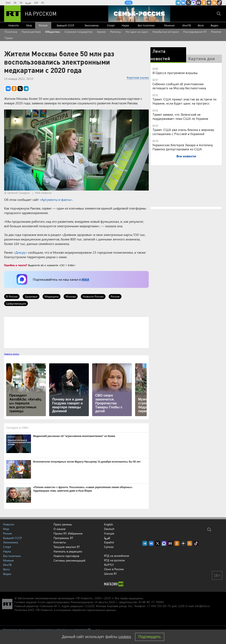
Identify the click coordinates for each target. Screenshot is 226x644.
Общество (53, 32)
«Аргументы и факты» (56, 200)
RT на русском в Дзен (209, 3)
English (109, 524)
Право (9, 38)
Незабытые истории (166, 32)
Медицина (52, 296)
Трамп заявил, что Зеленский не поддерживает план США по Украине (180, 116)
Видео (215, 25)
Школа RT (110, 574)
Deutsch (109, 529)
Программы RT (63, 538)
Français (109, 533)
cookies (125, 637)
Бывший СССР (65, 25)
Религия (216, 32)
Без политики (146, 25)
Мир (29, 25)
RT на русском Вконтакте (183, 3)
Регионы (116, 32)
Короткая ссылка (138, 77)
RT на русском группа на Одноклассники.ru (204, 3)
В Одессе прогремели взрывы (175, 73)
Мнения (169, 25)
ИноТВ (187, 25)
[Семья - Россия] (139, 14)
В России (12, 296)
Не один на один (137, 32)
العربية (28, 3)
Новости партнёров (66, 556)
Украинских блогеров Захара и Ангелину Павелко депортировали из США (183, 147)
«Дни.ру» (20, 252)
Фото (201, 25)
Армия (101, 32)
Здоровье (31, 296)
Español (109, 542)
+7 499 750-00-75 (159, 606)
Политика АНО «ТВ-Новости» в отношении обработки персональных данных (65, 610)
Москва (71, 296)
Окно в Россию (114, 569)
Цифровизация (16, 303)
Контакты (60, 542)
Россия (43, 25)
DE (15, 3)
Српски (109, 547)
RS (43, 3)
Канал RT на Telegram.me (178, 3)
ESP (36, 3)
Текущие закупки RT (67, 547)
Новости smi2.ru (12, 354)
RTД (129, 3)
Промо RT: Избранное (68, 533)
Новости (14, 25)
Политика (11, 32)
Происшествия (31, 32)
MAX (85, 279)
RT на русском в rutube (199, 3)
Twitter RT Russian (188, 3)
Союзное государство (79, 32)
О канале (59, 529)
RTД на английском (117, 556)
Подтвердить (150, 637)
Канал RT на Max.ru (194, 3)
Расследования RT (195, 32)
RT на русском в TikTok (219, 3)
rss (214, 3)
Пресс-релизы (63, 524)
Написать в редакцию (68, 551)
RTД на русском (114, 560)
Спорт (111, 25)
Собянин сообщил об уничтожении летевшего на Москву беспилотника (179, 86)
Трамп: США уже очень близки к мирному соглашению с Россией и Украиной (183, 132)
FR (21, 3)
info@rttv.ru (202, 606)
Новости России (93, 296)
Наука (125, 25)
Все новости (186, 156)
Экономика (92, 25)
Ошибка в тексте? (16, 265)
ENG (8, 3)
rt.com (41, 602)
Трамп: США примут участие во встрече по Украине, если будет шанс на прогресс (184, 101)
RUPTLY (109, 565)
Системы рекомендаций (69, 560)
